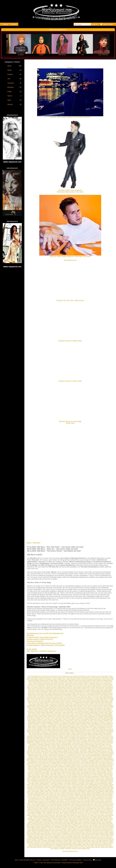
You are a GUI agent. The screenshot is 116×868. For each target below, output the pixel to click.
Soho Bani (33, 847)
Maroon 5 (74, 783)
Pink (41, 799)
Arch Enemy (99, 799)
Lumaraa (99, 771)
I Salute (108, 807)
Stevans (110, 765)
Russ (59, 794)
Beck (50, 782)
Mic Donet (61, 705)
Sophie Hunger (64, 737)
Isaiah (60, 818)
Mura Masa (72, 828)
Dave (64, 786)
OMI (103, 754)
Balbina (102, 792)
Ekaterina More (108, 680)
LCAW (46, 787)
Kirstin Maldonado (40, 793)
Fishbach (102, 807)
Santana (104, 742)
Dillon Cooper (38, 755)
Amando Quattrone (83, 737)
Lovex (84, 700)
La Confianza (70, 755)
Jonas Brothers (46, 826)
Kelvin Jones (97, 767)
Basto (67, 690)
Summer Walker (107, 829)
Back (70, 669)
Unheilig (110, 750)
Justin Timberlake (72, 776)
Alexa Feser (73, 754)
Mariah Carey (106, 803)
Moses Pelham (72, 799)
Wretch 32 (66, 751)
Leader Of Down (59, 822)
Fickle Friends (76, 785)
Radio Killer (70, 704)
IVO (86, 736)
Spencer (30, 750)
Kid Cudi (59, 839)
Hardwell (60, 757)
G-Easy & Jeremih (89, 779)
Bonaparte (45, 692)
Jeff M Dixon (60, 711)
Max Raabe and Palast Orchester (90, 753)
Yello (101, 836)
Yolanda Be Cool (104, 698)
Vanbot (89, 724)
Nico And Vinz (31, 751)
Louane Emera (80, 767)
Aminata (92, 762)
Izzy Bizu (58, 780)
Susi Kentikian (74, 807)
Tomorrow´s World (52, 719)
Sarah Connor (77, 762)
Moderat (81, 775)
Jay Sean (71, 796)
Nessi (68, 735)
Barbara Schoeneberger (48, 811)
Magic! (65, 817)
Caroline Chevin (103, 712)
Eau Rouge (47, 743)
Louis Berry (81, 783)
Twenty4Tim (81, 843)
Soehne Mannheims (68, 712)
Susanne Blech (76, 733)
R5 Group (67, 732)
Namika (68, 765)
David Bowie (94, 824)
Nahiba (92, 703)
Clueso (107, 833)
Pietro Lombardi (91, 833)
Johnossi (36, 724)
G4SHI (65, 805)
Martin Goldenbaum (42, 749)
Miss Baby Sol (32, 694)
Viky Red (41, 701)
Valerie (35, 696)
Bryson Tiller (78, 800)
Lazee (101, 696)
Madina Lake (86, 689)
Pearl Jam (36, 836)
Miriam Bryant (36, 707)
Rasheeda (105, 694)
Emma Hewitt (100, 704)
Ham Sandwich (50, 740)
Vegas (55, 751)
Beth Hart (73, 707)
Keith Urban (93, 726)
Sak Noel (69, 687)
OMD (47, 800)
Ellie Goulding (59, 760)
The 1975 (109, 772)
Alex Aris (96, 807)
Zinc (91, 743)
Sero (44, 812)
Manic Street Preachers (86, 807)
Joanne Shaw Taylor (66, 825)
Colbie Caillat (54, 753)
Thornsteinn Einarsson (56, 783)
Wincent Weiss (49, 822)
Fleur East (80, 774)
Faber (75, 789)
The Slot (98, 694)
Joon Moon (56, 799)
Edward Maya (64, 682)
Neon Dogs (70, 715)
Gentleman (96, 832)
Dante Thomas (68, 689)
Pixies (82, 736)
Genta (45, 682)
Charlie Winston (77, 757)
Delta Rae (88, 764)
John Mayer (48, 790)
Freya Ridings (31, 828)
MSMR (110, 715)
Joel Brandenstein (82, 790)
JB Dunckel (98, 805)
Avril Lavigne (77, 817)
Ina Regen (94, 817)
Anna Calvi (109, 743)
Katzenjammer (31, 705)
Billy (52, 775)
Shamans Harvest (54, 796)
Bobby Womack (78, 705)
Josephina (95, 724)
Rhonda (45, 754)
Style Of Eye (56, 733)
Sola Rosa (39, 692)
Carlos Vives (51, 721)
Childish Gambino (100, 811)
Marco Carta (84, 698)
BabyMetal (60, 846)
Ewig (45, 768)
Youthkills (38, 718)
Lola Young (81, 847)
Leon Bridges (71, 810)
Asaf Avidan (44, 707)
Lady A (75, 721)
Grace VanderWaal (52, 804)
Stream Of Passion (83, 683)
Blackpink (31, 837)
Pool (28, 761)
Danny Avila (108, 818)
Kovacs (95, 749)
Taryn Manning (98, 707)
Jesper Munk (69, 721)
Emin (84, 757)
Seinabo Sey (63, 771)
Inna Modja (49, 694)
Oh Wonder (46, 832)
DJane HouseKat (85, 701)
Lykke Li (59, 811)
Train (47, 793)
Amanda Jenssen (52, 715)
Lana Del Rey (53, 704)
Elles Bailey (38, 794)
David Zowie (109, 764)
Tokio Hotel (81, 787)
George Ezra (103, 729)
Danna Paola (69, 836)
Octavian (38, 819)
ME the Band (99, 718)
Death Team (83, 758)
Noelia (39, 698)
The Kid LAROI (86, 842)
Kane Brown (55, 825)
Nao (33, 814)
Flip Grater (84, 740)
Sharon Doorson (88, 707)
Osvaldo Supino (76, 765)
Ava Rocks (61, 683)
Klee (28, 687)
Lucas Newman (67, 775)
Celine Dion (110, 811)
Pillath (82, 785)
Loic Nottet (53, 762)
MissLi (56, 685)
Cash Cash (109, 736)
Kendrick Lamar (82, 771)
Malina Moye (62, 687)
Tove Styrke (102, 762)
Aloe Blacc (38, 732)
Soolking (103, 835)
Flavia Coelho (36, 714)
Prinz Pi (30, 796)
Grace (54, 749)
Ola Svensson (99, 710)
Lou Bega (105, 685)
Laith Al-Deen (91, 780)
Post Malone (32, 812)
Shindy (86, 826)
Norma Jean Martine (80, 780)
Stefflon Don (46, 785)
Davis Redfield (97, 693)
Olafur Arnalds (84, 715)
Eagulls (50, 778)
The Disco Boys (98, 697)
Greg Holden (42, 764)
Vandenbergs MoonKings (50, 735)
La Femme (89, 732)
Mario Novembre (41, 805)
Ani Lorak (34, 686)
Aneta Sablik (68, 740)
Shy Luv (69, 786)
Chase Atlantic (104, 819)
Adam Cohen (87, 750)
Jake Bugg (37, 711)
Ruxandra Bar (78, 692)
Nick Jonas (45, 794)
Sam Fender (97, 828)
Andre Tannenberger (53, 682)
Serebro (62, 703)
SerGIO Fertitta (96, 751)
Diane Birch (31, 692)
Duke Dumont (76, 740)
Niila (97, 765)
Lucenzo (55, 679)
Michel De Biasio (67, 743)
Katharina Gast (49, 689)
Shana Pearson (105, 768)
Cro (111, 836)
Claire (60, 719)
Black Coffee (88, 775)
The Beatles (63, 829)
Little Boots (108, 704)
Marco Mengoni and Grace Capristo (66, 787)
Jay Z (29, 840)
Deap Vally (75, 710)
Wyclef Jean (81, 754)
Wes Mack (40, 728)
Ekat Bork (110, 742)
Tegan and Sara (45, 775)
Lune (54, 846)
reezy (69, 843)
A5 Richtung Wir (95, 682)
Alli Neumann (106, 843)
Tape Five (92, 704)
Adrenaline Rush (61, 749)
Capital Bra (50, 812)
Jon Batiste (60, 842)
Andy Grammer (100, 689)
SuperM (70, 829)
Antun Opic (55, 728)
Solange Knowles (44, 783)
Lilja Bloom (38, 742)
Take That (51, 769)
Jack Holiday (32, 704)
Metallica (75, 782)
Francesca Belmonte (43, 762)
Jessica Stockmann (84, 682)
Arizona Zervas (32, 835)
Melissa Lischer (101, 740)
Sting (37, 783)
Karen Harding (39, 758)
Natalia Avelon (91, 792)
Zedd (80, 819)
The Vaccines (58, 805)
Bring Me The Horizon (88, 815)
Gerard (29, 707)
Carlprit (89, 730)
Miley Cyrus (49, 792)
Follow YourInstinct (56, 714)
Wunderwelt (109, 794)
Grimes (77, 715)
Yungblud (79, 828)
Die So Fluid (96, 732)
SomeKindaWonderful (94, 755)
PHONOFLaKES (89, 718)
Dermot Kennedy (87, 828)
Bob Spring (72, 764)
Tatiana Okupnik (49, 696)
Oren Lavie (50, 805)
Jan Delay (65, 840)
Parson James (65, 807)
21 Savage (74, 808)
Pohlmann (30, 787)
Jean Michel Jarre (61, 815)
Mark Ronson (63, 819)
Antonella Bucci (86, 678)
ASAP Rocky (31, 819)
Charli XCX (102, 746)
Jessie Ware (52, 707)
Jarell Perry (36, 725)
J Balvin (39, 832)
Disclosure (94, 764)
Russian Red (31, 749)
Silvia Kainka (34, 679)
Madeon (90, 758)
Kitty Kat (41, 679)
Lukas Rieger (35, 782)
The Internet (80, 814)
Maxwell (87, 818)
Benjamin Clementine (90, 719)
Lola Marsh (74, 830)
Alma (87, 785)
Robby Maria (102, 749)
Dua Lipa (98, 815)
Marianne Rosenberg (45, 678)
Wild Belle (30, 717)
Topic (36, 774)
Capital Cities (62, 725)
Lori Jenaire (92, 685)
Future (52, 789)
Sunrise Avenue (45, 676)
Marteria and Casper (70, 814)
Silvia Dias (50, 686)
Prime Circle (102, 724)
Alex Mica (84, 697)
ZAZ (43, 718)
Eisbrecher (91, 698)
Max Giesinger (104, 739)
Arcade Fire (77, 793)
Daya (97, 780)
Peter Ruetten (86, 687)
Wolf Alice (68, 849)
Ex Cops (45, 755)
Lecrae (33, 804)
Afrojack (61, 698)
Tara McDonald (98, 700)
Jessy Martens (48, 799)
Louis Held (56, 828)
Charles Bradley (75, 730)
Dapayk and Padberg (58, 729)
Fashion (10, 74)
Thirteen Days (47, 765)
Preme (92, 811)
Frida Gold (69, 678)
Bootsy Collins (87, 800)
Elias (50, 833)
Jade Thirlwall (79, 846)
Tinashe (37, 807)
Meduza (48, 830)
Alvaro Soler (36, 844)
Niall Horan (76, 829)
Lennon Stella (77, 835)
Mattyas (43, 690)
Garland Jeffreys (42, 726)
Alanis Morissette (39, 825)
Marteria (109, 733)
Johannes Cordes (84, 696)
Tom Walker (60, 800)
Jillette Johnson (32, 726)
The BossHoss (75, 701)
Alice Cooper (75, 750)
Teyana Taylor (77, 837)
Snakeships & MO (93, 786)
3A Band (90, 735)
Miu (58, 710)
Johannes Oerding (58, 778)
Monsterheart (97, 754)
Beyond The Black (34, 757)
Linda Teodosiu (77, 687)
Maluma (36, 810)
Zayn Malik (46, 774)
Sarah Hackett (37, 708)
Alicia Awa (34, 840)
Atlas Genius (108, 725)
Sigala (36, 786)
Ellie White (68, 696)
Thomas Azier (79, 714)
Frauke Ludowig (57, 678)
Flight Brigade (109, 779)
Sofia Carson (98, 844)
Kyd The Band (102, 825)
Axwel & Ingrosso (54, 776)
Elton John (50, 772)
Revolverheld (98, 803)
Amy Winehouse (109, 839)
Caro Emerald (62, 708)
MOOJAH (39, 682)
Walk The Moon (40, 800)
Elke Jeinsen (77, 678)
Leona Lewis (91, 771)
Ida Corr (106, 700)
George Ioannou (61, 742)
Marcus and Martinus (107, 815)
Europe (95, 757)
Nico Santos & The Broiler (60, 790)
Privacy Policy (87, 860)
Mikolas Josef (43, 818)
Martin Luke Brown (75, 761)
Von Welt (31, 786)
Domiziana (30, 843)
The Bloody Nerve (50, 730)
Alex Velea (54, 683)
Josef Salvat (52, 754)
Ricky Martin (68, 782)
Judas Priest (75, 804)
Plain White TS (81, 693)
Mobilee (55, 698)
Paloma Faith (33, 735)
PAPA (76, 729)
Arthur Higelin (98, 708)
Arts (9, 79)
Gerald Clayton (52, 726)
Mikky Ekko (31, 732)
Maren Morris (104, 821)
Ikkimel (39, 847)
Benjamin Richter (74, 797)
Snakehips (109, 808)
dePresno (110, 793)
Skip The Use (83, 710)
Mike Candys (105, 701)
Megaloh (49, 722)
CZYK (76, 826)
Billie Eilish (78, 824)
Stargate (80, 789)
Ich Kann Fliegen (46, 700)
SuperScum (59, 761)
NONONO (56, 722)
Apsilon (66, 846)
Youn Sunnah (69, 683)
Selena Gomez (38, 768)
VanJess (56, 812)
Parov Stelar (77, 697)
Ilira (76, 815)
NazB (90, 751)
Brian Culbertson (97, 680)
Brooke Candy (63, 779)
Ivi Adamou (75, 696)
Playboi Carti (104, 847)
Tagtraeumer (34, 761)
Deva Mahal (67, 808)
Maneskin (106, 840)
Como (85, 717)
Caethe (92, 689)
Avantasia (93, 822)
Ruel (103, 808)
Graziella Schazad (107, 755)
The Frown (108, 722)
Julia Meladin (38, 846)
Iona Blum (95, 705)
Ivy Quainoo (44, 725)
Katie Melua (67, 783)
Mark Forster (31, 775)
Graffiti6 (110, 705)
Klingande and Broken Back (41, 817)
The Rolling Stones (56, 764)
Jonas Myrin (30, 718)
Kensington (58, 718)
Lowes (102, 814)
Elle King (46, 789)
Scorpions (89, 693)
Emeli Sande (85, 712)
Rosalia (99, 843)
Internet (10, 104)
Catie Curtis (36, 690)
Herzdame (67, 736)
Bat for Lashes (103, 705)
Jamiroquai (75, 786)
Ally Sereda (52, 710)
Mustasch (60, 808)
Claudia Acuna (41, 685)
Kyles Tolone (62, 789)
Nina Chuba (95, 842)
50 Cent (94, 839)
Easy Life (30, 833)
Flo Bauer (45, 732)
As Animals (69, 747)
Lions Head (102, 764)
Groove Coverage (87, 679)
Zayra (75, 694)
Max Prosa (110, 787)
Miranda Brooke (54, 692)
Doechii (75, 847)
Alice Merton (81, 812)
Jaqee (72, 714)
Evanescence (81, 801)
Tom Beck (88, 676)
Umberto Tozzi (82, 686)
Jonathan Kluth (75, 735)
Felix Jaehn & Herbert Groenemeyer (89, 776)
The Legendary (55, 785)
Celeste (34, 832)
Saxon (41, 808)
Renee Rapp (90, 844)
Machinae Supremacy (96, 683)
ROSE (103, 846)
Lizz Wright (91, 765)
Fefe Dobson (40, 730)
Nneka (51, 755)
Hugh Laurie (74, 726)
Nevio (75, 683)
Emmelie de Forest (74, 719)
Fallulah (95, 733)
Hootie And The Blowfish (102, 830)
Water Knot (95, 729)
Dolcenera (30, 711)
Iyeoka (75, 746)
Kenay (104, 787)
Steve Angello (61, 747)
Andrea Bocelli (43, 769)
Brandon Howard (76, 679)
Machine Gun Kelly (59, 836)
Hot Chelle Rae (99, 721)
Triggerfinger (53, 705)
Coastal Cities (91, 717)
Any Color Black (69, 711)
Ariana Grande (59, 769)
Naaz (97, 792)
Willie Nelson (82, 808)
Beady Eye (48, 825)
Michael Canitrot (43, 710)
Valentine (31, 755)
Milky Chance (100, 725)
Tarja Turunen (32, 693)
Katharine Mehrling (34, 680)
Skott (58, 807)
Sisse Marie (48, 701)
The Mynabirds (78, 703)
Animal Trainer (75, 736)
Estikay (111, 785)
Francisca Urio (32, 685)
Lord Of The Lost (36, 700)
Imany (30, 690)
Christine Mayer (53, 680)
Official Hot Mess (96, 701)
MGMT (88, 801)
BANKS (103, 732)
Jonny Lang (63, 799)
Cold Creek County (32, 764)
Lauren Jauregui (58, 821)
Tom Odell (44, 778)
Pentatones (62, 758)
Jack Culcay (106, 679)
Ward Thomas (87, 819)
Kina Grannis (97, 742)
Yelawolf (81, 768)
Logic (90, 825)
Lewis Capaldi (104, 832)
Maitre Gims (90, 805)
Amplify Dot (80, 718)
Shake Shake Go (32, 760)
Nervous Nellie (53, 750)
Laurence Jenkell (76, 700)
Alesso (98, 761)
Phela (97, 762)
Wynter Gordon (59, 697)
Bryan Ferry (70, 708)
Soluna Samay (75, 698)
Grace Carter (41, 797)
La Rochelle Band (89, 744)
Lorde (45, 719)
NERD (93, 801)
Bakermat (110, 825)
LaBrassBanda (93, 785)
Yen (76, 711)
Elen (66, 828)
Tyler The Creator (89, 846)
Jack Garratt (38, 771)
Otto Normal (48, 737)
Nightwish (51, 760)
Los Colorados (68, 697)
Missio (29, 826)
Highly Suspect (97, 787)
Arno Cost (44, 698)
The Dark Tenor (71, 742)
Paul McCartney (67, 839)
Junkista (81, 729)
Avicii (47, 704)
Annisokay (80, 779)
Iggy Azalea (108, 714)
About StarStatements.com (70, 851)
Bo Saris (33, 739)
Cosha (45, 814)
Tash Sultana (71, 815)
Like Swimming (53, 732)
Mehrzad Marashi (33, 740)
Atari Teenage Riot (36, 753)
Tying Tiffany (91, 694)
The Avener (45, 753)
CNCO (99, 808)
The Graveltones (108, 730)
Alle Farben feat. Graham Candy (46, 739)
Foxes (90, 742)
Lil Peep (65, 818)
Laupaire (65, 764)
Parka (101, 735)
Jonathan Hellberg (47, 821)
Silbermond (36, 779)
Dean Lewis (51, 824)
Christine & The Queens (51, 758)
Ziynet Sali (100, 690)
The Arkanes (72, 737)
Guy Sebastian (52, 801)
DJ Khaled (40, 789)
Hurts (48, 764)
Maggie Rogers (74, 821)
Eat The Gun (66, 739)
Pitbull (39, 780)
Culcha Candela (86, 794)
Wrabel (89, 793)
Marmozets (83, 739)
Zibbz (45, 717)
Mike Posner (54, 779)
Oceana (68, 701)
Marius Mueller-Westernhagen (36, 830)
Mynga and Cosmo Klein (35, 754)
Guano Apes (31, 689)
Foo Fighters (63, 792)
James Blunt (66, 726)
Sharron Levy (106, 751)
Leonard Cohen (100, 801)
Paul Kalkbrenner (91, 808)
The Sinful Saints (83, 760)
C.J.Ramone (89, 754)
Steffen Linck (31, 743)
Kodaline (39, 719)
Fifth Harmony (104, 780)
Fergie (108, 778)
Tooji (69, 700)
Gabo (112, 679)
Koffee (81, 821)
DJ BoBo (95, 775)
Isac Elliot (83, 730)
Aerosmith (101, 839)
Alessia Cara (61, 774)
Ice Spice (110, 842)
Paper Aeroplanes (86, 733)
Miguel (60, 804)
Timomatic (86, 703)
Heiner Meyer (95, 678)
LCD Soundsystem (34, 799)
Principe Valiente (82, 694)
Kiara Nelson (88, 835)
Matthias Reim (32, 789)
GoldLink (52, 817)
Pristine (74, 772)
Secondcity (40, 744)
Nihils (93, 750)
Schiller (104, 771)
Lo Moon (102, 800)
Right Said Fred (108, 697)
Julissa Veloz (56, 700)
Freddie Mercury (43, 829)
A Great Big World (66, 744)
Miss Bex (109, 749)
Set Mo (68, 772)
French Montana (96, 794)
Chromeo (99, 685)
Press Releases (56, 860)
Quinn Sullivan (40, 790)
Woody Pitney (56, 744)
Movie (9, 70)
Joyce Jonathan (33, 683)
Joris (90, 812)
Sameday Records (104, 789)
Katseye (56, 849)
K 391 (80, 811)
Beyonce (82, 778)
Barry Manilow (88, 680)
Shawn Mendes (72, 771)
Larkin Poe (31, 774)
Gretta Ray (95, 789)
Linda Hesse (58, 712)
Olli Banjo (56, 792)
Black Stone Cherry (91, 772)
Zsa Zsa (98, 846)
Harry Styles (36, 792)
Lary (50, 749)
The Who (72, 832)
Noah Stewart (69, 705)
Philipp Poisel (44, 782)
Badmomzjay (110, 835)
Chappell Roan (90, 847)
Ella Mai (70, 837)
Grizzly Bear (101, 797)
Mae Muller (44, 833)
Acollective (59, 754)
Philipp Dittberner (85, 797)
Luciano (74, 843)
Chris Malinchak (42, 746)
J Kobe (89, 739)
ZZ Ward (102, 722)
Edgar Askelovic (45, 703)
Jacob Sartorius (88, 803)
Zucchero (102, 778)
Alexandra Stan (97, 686)
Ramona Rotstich (41, 712)
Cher (91, 728)
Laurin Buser (93, 737)
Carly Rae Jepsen (57, 765)
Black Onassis (32, 728)
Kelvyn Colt (80, 803)
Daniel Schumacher (85, 722)
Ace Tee (106, 799)
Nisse (78, 772)
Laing (82, 749)
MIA (72, 780)
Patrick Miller (62, 704)
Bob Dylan (109, 824)
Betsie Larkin (57, 690)
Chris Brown (109, 797)
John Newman (106, 737)
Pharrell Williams (97, 793)
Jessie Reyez (100, 833)
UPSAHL (36, 822)
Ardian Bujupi (52, 693)
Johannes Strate (32, 697)
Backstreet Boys (73, 811)
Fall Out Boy (57, 772)
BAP (101, 747)
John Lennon (95, 836)
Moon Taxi (31, 803)
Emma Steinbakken (86, 829)
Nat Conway (64, 803)
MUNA (65, 826)
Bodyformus (49, 835)
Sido (39, 767)
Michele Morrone (77, 839)
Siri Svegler (92, 725)
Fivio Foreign (77, 842)
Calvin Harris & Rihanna (72, 778)
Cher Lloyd (54, 830)
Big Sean (48, 786)
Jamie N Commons (46, 751)
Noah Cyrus (101, 790)
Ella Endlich (33, 744)
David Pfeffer (109, 754)
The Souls (93, 774)
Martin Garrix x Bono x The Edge (92, 840)
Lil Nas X (38, 826)
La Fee (75, 686)
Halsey (60, 830)
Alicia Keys (63, 776)
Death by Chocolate (65, 710)
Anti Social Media (42, 760)
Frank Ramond (40, 689)
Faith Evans (85, 761)
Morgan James (68, 760)
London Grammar (84, 726)
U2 (64, 765)
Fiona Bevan (59, 740)
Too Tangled (100, 717)
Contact (39, 860)
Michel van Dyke (56, 743)
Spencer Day (79, 680)
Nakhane (46, 808)
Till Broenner (83, 751)
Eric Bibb (96, 735)
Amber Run (102, 743)
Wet (54, 814)
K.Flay (57, 829)
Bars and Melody (107, 822)
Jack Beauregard (95, 692)
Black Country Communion (100, 796)
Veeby (29, 729)
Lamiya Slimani (104, 776)
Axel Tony (77, 704)
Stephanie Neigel (41, 722)
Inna (102, 682)
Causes (35, 818)
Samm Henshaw (64, 812)
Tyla (41, 844)
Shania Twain (55, 843)
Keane (62, 828)
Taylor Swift (85, 762)
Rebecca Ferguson (58, 782)
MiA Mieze (92, 761)
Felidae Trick (39, 743)
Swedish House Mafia (63, 707)
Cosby (105, 747)
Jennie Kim (109, 846)
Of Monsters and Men (43, 705)
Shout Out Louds (92, 804)
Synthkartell (42, 740)
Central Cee (37, 843)
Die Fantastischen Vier (41, 803)
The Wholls (52, 807)
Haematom (108, 801)
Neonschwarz (102, 757)
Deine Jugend (41, 694)
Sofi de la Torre (52, 742)
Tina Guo (96, 814)
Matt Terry (35, 808)
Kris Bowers (107, 735)
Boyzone (67, 730)
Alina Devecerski (106, 711)
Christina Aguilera (36, 811)
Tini (46, 839)
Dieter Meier (96, 739)
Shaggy (95, 825)
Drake (64, 772)
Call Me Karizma (47, 819)
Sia (53, 780)
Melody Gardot (39, 837)
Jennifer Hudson (92, 790)
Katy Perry (35, 769)
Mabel (112, 833)
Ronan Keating (101, 772)
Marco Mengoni (102, 715)
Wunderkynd (51, 761)
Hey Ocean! (60, 730)
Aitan (63, 690)
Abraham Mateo (41, 804)
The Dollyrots (88, 714)
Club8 (78, 725)
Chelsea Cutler (56, 833)
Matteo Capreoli (33, 767)
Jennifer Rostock (45, 779)
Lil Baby (50, 836)
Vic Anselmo (34, 687)
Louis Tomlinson (32, 797)
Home (17, 860)
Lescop (60, 726)
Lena (45, 801)
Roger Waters (82, 792)
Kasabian (70, 789)
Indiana (44, 742)
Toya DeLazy (42, 715)
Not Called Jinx (63, 680)
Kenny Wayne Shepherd (73, 794)
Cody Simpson (47, 729)
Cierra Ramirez (107, 708)
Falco (33, 790)
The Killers (96, 835)
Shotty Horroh (86, 817)
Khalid (110, 796)
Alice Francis (41, 704)
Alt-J (103, 714)
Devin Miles (105, 676)
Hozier (38, 751)
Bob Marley (37, 833)
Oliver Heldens (52, 747)
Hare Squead (64, 796)
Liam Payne (89, 832)
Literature (11, 83)
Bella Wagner (97, 714)
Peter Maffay (88, 787)
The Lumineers (72, 779)
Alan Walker (45, 776)
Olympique (89, 757)
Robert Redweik (108, 760)
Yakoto (93, 687)
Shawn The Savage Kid (78, 732)
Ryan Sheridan (83, 721)
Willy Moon (90, 700)
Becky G (91, 810)
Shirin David (103, 842)
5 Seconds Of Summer (39, 772)
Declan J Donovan (103, 817)
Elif (83, 835)
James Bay (53, 767)
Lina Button (86, 692)
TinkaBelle (91, 710)
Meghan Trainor (103, 775)
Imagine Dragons (108, 758)
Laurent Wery (69, 703)
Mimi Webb (52, 842)
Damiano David (77, 849)
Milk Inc (90, 697)
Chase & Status (69, 769)
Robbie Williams (90, 782)
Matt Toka (98, 703)
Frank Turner (93, 826)
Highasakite (30, 742)
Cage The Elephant (84, 822)
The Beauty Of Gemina (92, 778)
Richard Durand (33, 710)
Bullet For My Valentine (76, 840)
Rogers (93, 799)
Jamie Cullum (101, 726)
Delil (31, 817)
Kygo (40, 774)
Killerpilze (100, 774)
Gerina (96, 696)
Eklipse (34, 721)
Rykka (91, 715)
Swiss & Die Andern (59, 755)
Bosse (42, 822)
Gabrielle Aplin (108, 717)
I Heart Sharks (101, 736)
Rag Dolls (72, 724)
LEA (87, 812)
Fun (85, 705)
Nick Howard (107, 710)
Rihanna (109, 762)
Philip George (44, 757)
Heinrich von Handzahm (62, 724)
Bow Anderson (86, 836)
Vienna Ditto (99, 730)
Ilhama (71, 692)
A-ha (43, 843)
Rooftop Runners (38, 736)
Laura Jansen (107, 683)
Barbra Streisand (52, 818)
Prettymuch (53, 800)
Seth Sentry (39, 765)
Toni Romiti (55, 819)
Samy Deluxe (50, 697)
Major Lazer (63, 785)
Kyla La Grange (78, 747)
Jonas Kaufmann (50, 815)
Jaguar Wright (108, 690)
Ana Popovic (95, 722)
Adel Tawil (70, 826)
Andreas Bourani (107, 693)
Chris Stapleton (55, 837)
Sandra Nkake (45, 714)
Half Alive (66, 821)
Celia (97, 698)
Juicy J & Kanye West (102, 782)
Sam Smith (75, 744)
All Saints (87, 774)
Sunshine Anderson (44, 683)
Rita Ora (85, 825)
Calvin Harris (67, 757)
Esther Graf (63, 843)
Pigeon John (62, 679)
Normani (67, 822)
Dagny (111, 832)
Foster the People (100, 744)
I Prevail (85, 755)
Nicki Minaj (107, 810)
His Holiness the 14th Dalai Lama (60, 676)
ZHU (46, 747)
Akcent (50, 698)
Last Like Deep (32, 719)
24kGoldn (59, 840)
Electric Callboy (68, 842)
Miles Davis (102, 824)
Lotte (56, 789)
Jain (55, 794)
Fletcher (50, 828)
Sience (10, 96)
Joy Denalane (104, 678)
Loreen (89, 705)
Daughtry (39, 812)
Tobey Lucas (31, 765)
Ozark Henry (62, 735)
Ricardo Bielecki (39, 737)
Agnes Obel (85, 728)
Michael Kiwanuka (41, 828)
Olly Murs (35, 715)
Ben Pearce (48, 728)
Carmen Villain (106, 719)
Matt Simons (104, 753)
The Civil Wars (50, 724)
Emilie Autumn (60, 721)
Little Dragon (72, 790)
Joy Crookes (44, 842)
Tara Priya (68, 685)
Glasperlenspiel (68, 694)
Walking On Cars (77, 825)
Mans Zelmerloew (62, 762)
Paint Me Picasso (66, 733)
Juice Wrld (81, 830)
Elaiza (99, 737)
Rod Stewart (55, 771)
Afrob (69, 785)
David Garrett (105, 767)
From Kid (66, 754)
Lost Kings (73, 801)
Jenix (34, 733)
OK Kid (78, 810)
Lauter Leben (66, 714)
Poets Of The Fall (36, 785)
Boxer (77, 758)
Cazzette (111, 753)
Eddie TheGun (62, 715)
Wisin (74, 803)
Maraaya (60, 751)
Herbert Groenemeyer (80, 769)
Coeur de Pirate (105, 761)
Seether (77, 749)
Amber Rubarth (74, 690)
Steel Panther (92, 736)
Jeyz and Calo (89, 814)
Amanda (41, 787)
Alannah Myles (61, 693)
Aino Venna (79, 717)
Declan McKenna (54, 797)
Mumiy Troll (50, 768)
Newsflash (65, 860)
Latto (87, 843)
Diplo (33, 826)
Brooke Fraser (77, 689)
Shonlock (61, 685)
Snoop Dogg (84, 810)
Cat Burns (50, 847)
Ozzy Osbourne (58, 835)
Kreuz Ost (109, 726)
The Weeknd (61, 767)
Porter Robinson (52, 746)
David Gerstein (97, 679)
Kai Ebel (82, 676)
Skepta (105, 844)
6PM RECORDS (68, 844)
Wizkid (81, 796)
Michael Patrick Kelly (67, 793)
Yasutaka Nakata (57, 786)
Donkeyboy (64, 700)
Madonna (66, 761)
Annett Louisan (96, 676)
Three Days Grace (54, 803)
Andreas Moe (42, 761)
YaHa (92, 696)
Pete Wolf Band (69, 800)
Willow (111, 840)
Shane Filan (84, 725)
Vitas (64, 678)
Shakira (42, 792)
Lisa (28, 847)
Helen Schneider (70, 767)
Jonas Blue (53, 774)
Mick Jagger (51, 840)
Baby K (74, 718)
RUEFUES (95, 747)
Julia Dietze (50, 685)
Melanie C (42, 786)
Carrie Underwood (33, 824)
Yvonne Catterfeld (37, 729)
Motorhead (30, 737)
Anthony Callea (38, 717)
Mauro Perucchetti (107, 703)
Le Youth (42, 724)
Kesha (51, 794)
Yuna (57, 703)
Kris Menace (45, 711)
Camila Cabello (72, 792)
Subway (90, 686)
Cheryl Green (80, 764)
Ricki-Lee (110, 740)
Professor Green (73, 819)
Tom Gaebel (70, 749)
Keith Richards (92, 769)
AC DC (104, 793)
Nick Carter (48, 679)
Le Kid (95, 715)
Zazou (62, 701)
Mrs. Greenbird (74, 751)
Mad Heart (75, 722)
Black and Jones (96, 711)
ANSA (81, 744)
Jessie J (65, 719)
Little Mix (75, 775)
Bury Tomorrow (99, 810)
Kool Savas (62, 847)
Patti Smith (30, 825)
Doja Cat (58, 739)
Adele (35, 776)
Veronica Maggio (71, 693)
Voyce (107, 814)
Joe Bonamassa (39, 747)
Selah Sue (42, 687)
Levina (36, 787)
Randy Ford (83, 690)
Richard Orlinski (70, 717)
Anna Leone (62, 810)
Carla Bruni (108, 800)
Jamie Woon (109, 689)
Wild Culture (93, 818)
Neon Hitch (77, 708)
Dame (111, 739)
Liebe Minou (109, 687)
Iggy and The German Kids (65, 746)
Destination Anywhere (84, 711)
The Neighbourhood (80, 805)
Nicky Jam (53, 808)
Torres (75, 760)
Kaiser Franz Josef (55, 793)
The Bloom (52, 787)
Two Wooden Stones (50, 736)
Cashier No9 (108, 682)
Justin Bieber (45, 767)
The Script (80, 799)
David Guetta (102, 733)
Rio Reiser (30, 842)
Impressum (46, 860)
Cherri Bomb (107, 707)
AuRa (70, 803)
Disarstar (48, 843)
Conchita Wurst (63, 753)
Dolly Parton (71, 824)
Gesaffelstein (102, 728)
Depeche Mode (108, 786)
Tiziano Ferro (54, 832)
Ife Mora (79, 728)
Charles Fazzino (59, 696)
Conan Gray (101, 826)
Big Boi (84, 793)
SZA (103, 794)
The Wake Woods (108, 804)
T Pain (76, 796)
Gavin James (61, 801)
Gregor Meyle (76, 743)
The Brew (61, 732)
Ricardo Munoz (64, 692)
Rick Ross (87, 799)
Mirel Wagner (88, 749)
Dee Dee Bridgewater (65, 750)
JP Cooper (82, 833)
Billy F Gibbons (43, 840)
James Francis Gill (101, 750)
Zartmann (69, 847)
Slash (30, 682)
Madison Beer (86, 849)
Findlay (108, 769)
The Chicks (106, 836)
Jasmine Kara (84, 704)
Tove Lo (79, 742)
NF (90, 839)
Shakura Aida (44, 680)
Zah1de (97, 847)
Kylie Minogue (44, 807)
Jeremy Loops (105, 837)
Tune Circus (78, 755)
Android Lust (108, 696)
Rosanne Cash (95, 837)
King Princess (72, 818)
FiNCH (44, 847)
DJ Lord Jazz (36, 703)
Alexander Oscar (97, 829)
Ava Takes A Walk (67, 686)
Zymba (56, 847)
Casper (63, 794)
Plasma (96, 743)
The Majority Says (84, 746)
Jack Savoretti (60, 717)
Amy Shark (86, 811)
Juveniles (91, 721)
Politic (9, 92)
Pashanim (72, 846)
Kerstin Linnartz (73, 682)
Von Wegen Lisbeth (60, 824)
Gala (93, 730)
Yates (83, 772)
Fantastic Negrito (53, 810)
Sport (9, 100)
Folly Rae (65, 811)
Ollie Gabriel (58, 775)
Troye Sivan (89, 767)
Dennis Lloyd (43, 824)
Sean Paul (35, 829)
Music (9, 66)
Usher (44, 780)
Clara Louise (32, 805)
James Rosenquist (42, 693)
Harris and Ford (31, 698)
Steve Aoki (101, 818)
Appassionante (91, 690)
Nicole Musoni (67, 718)
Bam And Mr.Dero (39, 750)
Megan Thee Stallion (38, 839)
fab (64, 804)
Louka (101, 786)
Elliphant (84, 724)
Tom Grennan (64, 797)
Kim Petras (92, 843)
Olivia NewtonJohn (106, 692)
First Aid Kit (95, 800)
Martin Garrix (83, 786)
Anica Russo (41, 835)
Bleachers (30, 810)
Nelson (78, 724)
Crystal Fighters (52, 725)
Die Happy (83, 735)
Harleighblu (72, 728)
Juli (81, 750)
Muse (34, 730)
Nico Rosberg (75, 676)
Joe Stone (84, 765)
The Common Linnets (61, 768)
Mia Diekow (50, 712)
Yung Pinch (87, 821)
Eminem (100, 804)
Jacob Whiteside (32, 780)
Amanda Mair (56, 701)
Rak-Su (99, 822)
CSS (82, 719)
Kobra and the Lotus (87, 708)
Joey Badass (87, 789)
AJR (47, 797)
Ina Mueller (35, 678)
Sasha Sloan (95, 819)
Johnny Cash (86, 824)
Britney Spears (36, 778)
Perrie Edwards (47, 846)
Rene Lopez (84, 685)
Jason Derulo (52, 839)
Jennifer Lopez (100, 779)
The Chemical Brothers (101, 783)
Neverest (48, 687)
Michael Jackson (33, 801)
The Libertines (47, 771)
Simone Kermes (107, 686)
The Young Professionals (50, 708)
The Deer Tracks (49, 718)
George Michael (80, 832)
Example (85, 742)
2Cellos (34, 815)
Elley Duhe (59, 817)
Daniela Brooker (57, 694)
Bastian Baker (94, 712)
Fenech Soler (87, 747)
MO (51, 733)
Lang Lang (47, 837)
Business (10, 87)
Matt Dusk (71, 680)
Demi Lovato (88, 768)
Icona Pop (78, 712)
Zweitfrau (54, 687)
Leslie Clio (79, 707)
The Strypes (63, 722)
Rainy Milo (52, 711)
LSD (80, 815)
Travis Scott (41, 815)
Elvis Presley (88, 796)
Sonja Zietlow (42, 686)
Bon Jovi (49, 780)
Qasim (95, 728)
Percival (109, 728)
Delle (39, 776)
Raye (84, 844)
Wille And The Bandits (42, 733)
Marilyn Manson (90, 830)
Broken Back (95, 821)
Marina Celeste (100, 687)
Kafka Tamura (70, 758)
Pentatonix (55, 737)
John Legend (89, 783)
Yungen (41, 801)
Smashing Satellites (74, 753)
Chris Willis (49, 690)
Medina (35, 701)
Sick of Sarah (76, 685)
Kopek (46, 750)
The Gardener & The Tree (40, 796)
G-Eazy (110, 747)
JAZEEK (62, 849)
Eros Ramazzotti (73, 768)
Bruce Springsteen (57, 826)
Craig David (83, 804)
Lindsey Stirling (97, 758)
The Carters (38, 814)
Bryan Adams (103, 765)
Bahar (69, 722)
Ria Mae (68, 804)
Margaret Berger (108, 718)
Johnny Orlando (68, 835)
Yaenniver (37, 842)
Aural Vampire (59, 689)
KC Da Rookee (64, 728)
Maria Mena (77, 836)
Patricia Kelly (74, 833)
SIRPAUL (107, 721)
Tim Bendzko (41, 697)
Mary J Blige (96, 768)
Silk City (70, 817)
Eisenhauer (48, 744)
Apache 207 (44, 836)
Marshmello (73, 812)
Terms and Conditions (76, 860)
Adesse (50, 814)
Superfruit (31, 794)
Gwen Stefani (101, 769)
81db (34, 682)
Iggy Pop (51, 829)
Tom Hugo (41, 696)
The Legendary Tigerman (96, 760)
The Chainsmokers (71, 774)
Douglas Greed (74, 739)
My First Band (85, 743)
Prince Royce (44, 810)
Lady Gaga (82, 782)
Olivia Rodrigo (77, 844)
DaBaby (30, 836)
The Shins (93, 797)
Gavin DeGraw (66, 780)
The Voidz (71, 805)
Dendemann (74, 822)
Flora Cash (80, 818)
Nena (29, 715)
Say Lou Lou (88, 729)
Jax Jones (64, 837)
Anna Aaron (60, 736)
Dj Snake (86, 839)
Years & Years (53, 757)
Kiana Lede (67, 830)
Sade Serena (52, 717)
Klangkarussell (94, 746)
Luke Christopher (103, 785)
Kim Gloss (67, 698)
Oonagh (40, 735)
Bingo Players (92, 740)
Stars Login (98, 860)
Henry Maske (57, 686)
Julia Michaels (86, 837)
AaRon (38, 775)
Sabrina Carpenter (49, 844)
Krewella (30, 724)
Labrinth (81, 826)
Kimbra (68, 679)
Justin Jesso (60, 814)
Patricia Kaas (69, 729)
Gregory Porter (71, 725)
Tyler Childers (109, 826)
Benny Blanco (105, 828)
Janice (67, 801)
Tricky (99, 719)
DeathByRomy (66, 833)
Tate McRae (58, 844)
